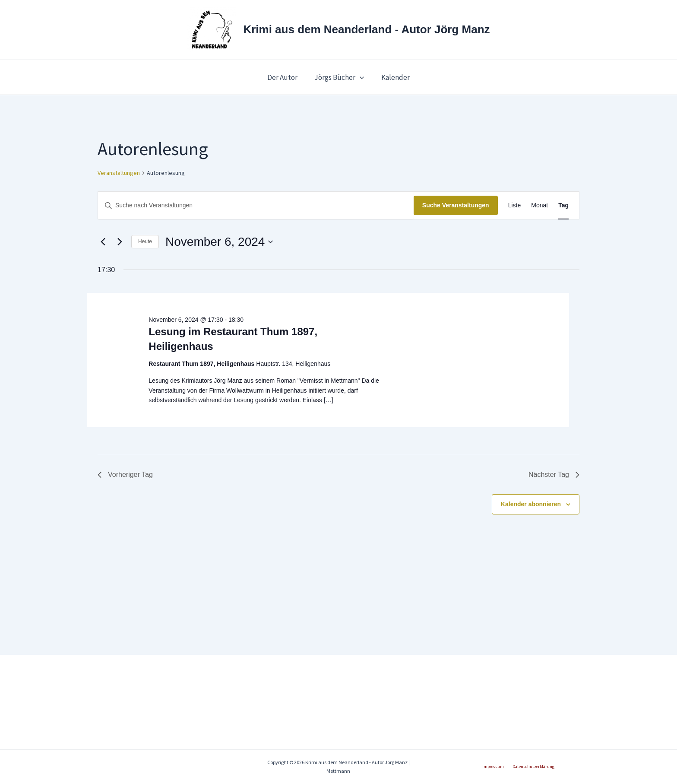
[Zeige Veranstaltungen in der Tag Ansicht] (563, 205)
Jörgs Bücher (339, 77)
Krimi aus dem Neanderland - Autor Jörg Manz (366, 29)
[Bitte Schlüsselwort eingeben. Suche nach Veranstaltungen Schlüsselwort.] (256, 205)
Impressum (495, 767)
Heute (145, 241)
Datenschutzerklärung (531, 767)
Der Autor (285, 77)
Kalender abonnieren (531, 504)
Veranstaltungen (119, 173)
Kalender (393, 77)
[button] (360, 77)
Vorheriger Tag (125, 475)
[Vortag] (103, 242)
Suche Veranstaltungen (456, 205)
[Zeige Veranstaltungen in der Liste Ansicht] (515, 205)
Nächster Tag (554, 475)
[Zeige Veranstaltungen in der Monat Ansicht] (539, 205)
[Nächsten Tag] (120, 242)
